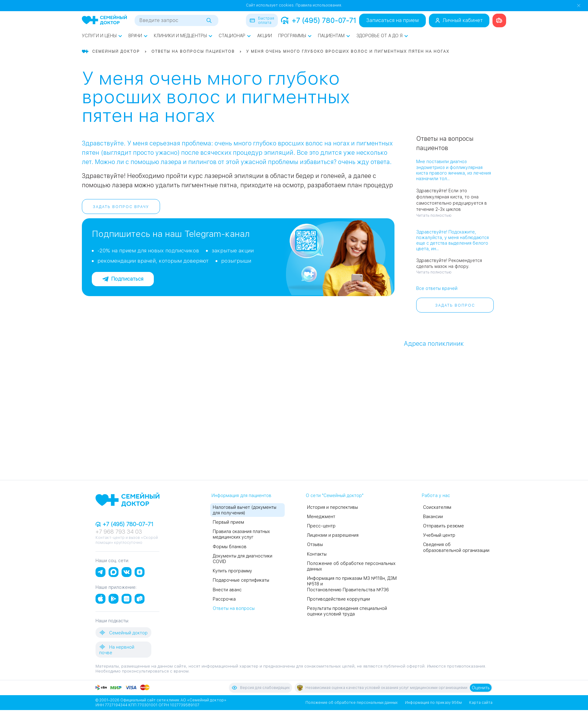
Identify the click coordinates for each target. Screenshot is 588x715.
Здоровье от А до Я (382, 36)
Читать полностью (434, 215)
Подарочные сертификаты (241, 580)
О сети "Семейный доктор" (335, 495)
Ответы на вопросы (234, 608)
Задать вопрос (455, 305)
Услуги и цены (102, 36)
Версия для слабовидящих (261, 688)
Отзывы (315, 544)
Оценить (481, 688)
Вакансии (433, 517)
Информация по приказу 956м (433, 703)
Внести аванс (227, 590)
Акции (265, 36)
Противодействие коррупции (339, 599)
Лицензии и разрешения (333, 535)
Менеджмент (321, 517)
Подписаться (123, 279)
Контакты (317, 554)
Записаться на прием (392, 20)
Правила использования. (319, 5)
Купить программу (232, 571)
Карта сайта (481, 703)
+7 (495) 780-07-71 (318, 20)
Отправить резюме (443, 526)
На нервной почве (117, 649)
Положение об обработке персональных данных (352, 703)
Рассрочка (224, 599)
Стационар (235, 36)
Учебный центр (439, 535)
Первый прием (228, 522)
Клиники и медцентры (183, 36)
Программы (295, 36)
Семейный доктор (123, 633)
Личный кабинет (459, 20)
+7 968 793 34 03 (119, 532)
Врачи (138, 36)
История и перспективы (332, 507)
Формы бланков (230, 547)
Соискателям (437, 507)
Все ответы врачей (437, 288)
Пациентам (334, 36)
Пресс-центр (321, 526)
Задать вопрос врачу (121, 207)
